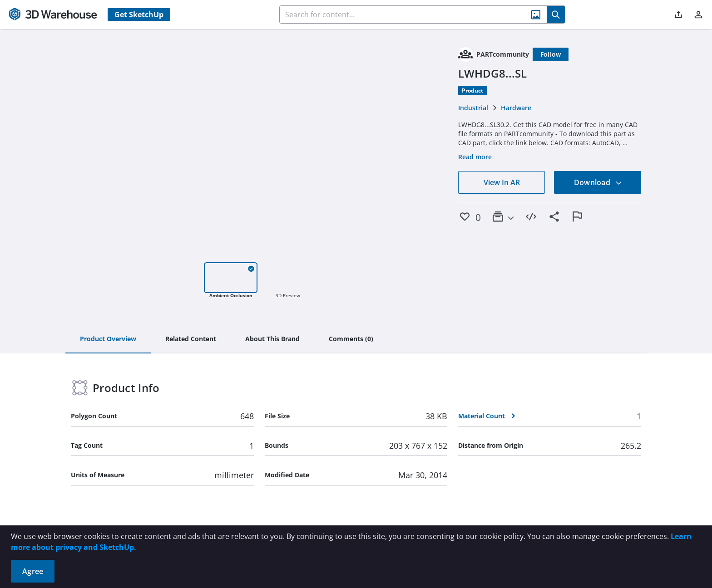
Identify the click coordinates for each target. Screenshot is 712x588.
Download (598, 182)
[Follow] (551, 54)
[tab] (108, 339)
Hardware (516, 108)
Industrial (473, 108)
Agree (33, 571)
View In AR (502, 182)
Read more (475, 157)
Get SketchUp (139, 15)
